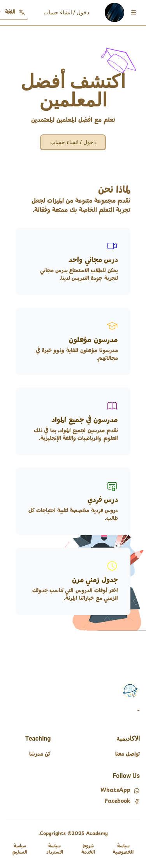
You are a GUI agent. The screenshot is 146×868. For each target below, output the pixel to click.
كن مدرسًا (40, 754)
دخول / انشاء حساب (66, 12)
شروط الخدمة (88, 849)
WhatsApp (120, 791)
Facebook (122, 802)
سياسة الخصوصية (123, 849)
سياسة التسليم (20, 849)
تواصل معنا (128, 754)
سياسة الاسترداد (55, 849)
